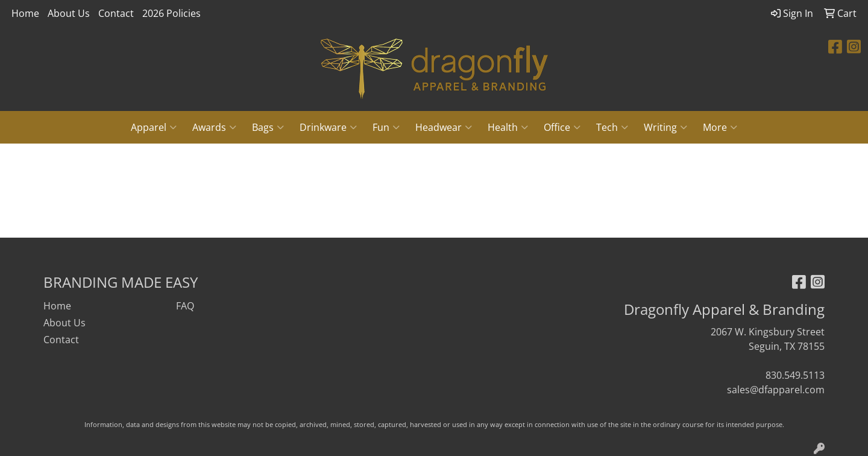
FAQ (185, 306)
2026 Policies (171, 13)
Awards (214, 127)
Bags (268, 127)
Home (25, 13)
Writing (665, 127)
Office (562, 127)
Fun (386, 127)
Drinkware (328, 127)
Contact (116, 13)
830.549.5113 (795, 375)
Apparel (154, 127)
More (720, 127)
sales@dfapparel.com (776, 390)
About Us (69, 13)
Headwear (444, 127)
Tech (612, 127)
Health (508, 127)
